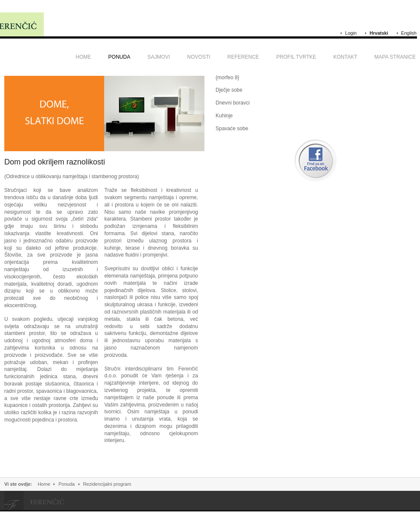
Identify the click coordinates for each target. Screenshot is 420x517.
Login (351, 33)
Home (44, 484)
